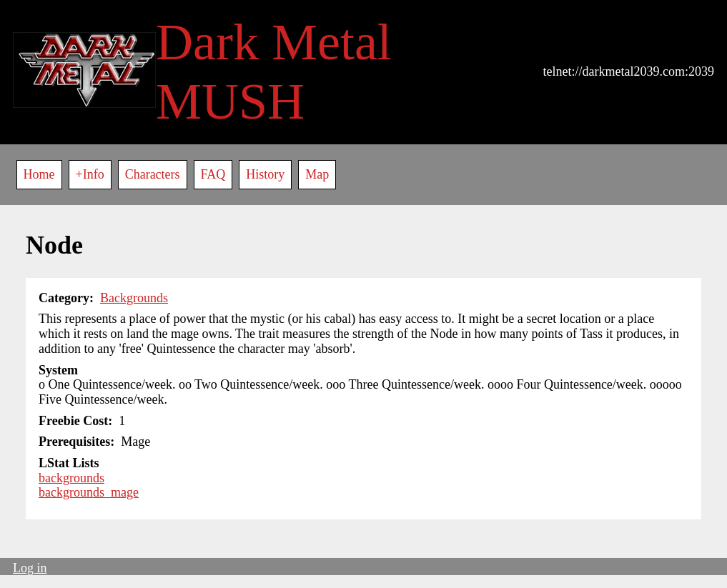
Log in (30, 568)
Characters (153, 174)
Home (39, 174)
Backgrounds (134, 298)
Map (317, 174)
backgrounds (71, 478)
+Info (90, 174)
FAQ (213, 174)
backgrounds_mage (89, 492)
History (265, 174)
